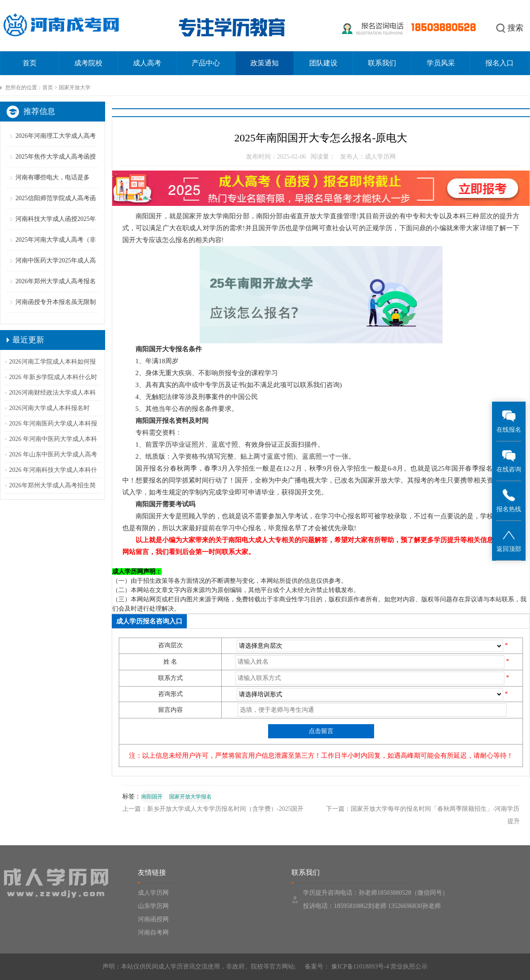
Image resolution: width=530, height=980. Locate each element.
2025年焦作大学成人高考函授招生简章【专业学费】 (56, 167)
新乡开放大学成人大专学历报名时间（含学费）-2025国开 (225, 809)
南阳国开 (152, 797)
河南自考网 (153, 933)
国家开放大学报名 (190, 797)
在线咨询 (509, 461)
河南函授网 (153, 919)
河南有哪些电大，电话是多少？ (53, 188)
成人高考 (147, 63)
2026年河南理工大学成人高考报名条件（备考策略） (56, 146)
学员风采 (441, 63)
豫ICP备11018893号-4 (359, 967)
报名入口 (500, 63)
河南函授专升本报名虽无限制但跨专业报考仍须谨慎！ (56, 312)
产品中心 (206, 63)
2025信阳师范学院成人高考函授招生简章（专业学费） (56, 208)
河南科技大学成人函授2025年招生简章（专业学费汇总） (56, 229)
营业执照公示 (409, 967)
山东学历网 (153, 906)
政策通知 (265, 63)
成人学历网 (153, 893)
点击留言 (321, 731)
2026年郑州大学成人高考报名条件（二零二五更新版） (56, 291)
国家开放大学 (75, 87)
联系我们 (382, 63)
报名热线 (509, 500)
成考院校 (88, 63)
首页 (30, 63)
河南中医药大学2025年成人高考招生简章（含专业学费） (56, 271)
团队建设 (323, 63)
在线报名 (509, 421)
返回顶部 (509, 540)
